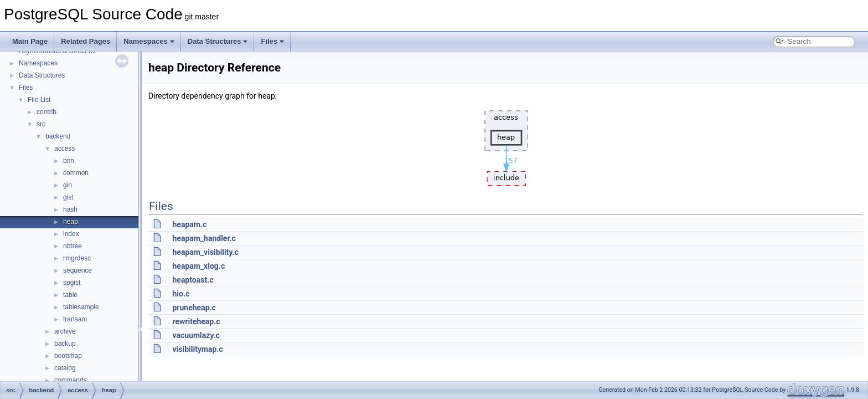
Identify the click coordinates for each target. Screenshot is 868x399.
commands (71, 380)
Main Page (30, 41)
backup (65, 344)
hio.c (181, 294)
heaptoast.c (193, 280)
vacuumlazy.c (196, 335)
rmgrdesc (77, 258)
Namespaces (149, 41)
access (64, 149)
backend (58, 136)
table (70, 295)
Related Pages (86, 41)
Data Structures (218, 41)
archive (65, 331)
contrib (46, 112)
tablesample (81, 307)
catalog (65, 368)
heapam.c (189, 224)
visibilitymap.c (197, 349)
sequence (77, 270)
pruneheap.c (194, 308)
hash (70, 209)
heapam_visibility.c (205, 252)
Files (272, 41)
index (71, 234)
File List (39, 100)
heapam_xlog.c (198, 266)
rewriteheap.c (196, 321)
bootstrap (68, 356)
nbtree (73, 246)
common (76, 173)
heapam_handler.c (204, 238)
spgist (72, 283)
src (41, 124)
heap (71, 222)
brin (69, 161)
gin (68, 185)
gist (68, 197)
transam (75, 319)
